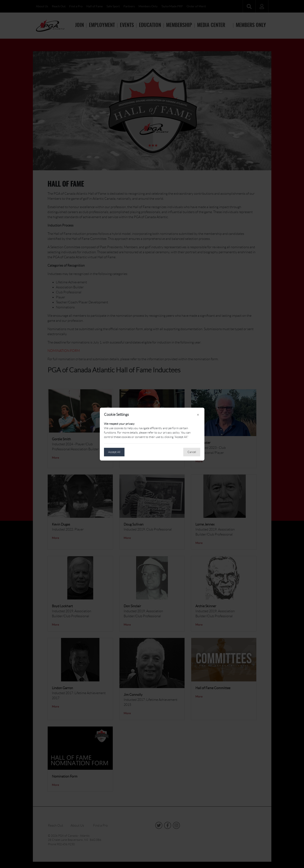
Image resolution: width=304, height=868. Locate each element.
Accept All (114, 452)
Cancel (192, 452)
